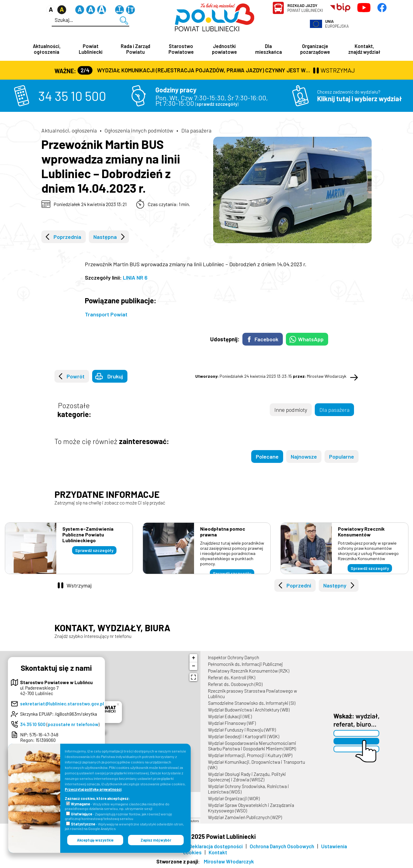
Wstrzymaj (79, 586)
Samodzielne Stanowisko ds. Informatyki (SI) (252, 704)
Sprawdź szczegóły (94, 551)
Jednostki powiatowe (224, 49)
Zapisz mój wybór (156, 840)
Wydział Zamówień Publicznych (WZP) (245, 818)
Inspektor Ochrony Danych (234, 658)
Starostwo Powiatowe (181, 49)
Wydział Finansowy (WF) (232, 724)
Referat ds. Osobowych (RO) (235, 685)
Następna (105, 237)
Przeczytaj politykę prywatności (93, 789)
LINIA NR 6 (135, 278)
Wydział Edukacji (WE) (230, 717)
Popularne (342, 457)
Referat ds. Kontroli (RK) (232, 678)
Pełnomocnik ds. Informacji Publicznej (245, 665)
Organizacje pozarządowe (315, 49)
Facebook (266, 340)
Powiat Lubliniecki (305, 8)
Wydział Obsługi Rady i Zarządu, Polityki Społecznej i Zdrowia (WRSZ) (247, 777)
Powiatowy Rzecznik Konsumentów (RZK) (249, 671)
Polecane (267, 457)
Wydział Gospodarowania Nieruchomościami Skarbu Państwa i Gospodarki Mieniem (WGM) (252, 746)
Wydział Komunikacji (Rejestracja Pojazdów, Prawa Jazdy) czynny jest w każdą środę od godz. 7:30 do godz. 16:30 (194, 71)
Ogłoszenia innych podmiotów (139, 131)
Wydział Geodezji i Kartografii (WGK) (244, 737)
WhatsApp (311, 340)
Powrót (76, 377)
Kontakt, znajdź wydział (364, 49)
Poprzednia (67, 237)
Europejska (337, 24)
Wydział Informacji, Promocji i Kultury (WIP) (250, 756)
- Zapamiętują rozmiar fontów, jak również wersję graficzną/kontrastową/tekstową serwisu (118, 816)
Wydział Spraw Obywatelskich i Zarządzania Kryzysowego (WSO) (251, 808)
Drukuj (115, 377)
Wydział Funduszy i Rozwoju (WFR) (242, 730)
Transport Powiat (106, 315)
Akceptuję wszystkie (95, 840)
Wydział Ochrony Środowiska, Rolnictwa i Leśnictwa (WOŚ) (248, 790)
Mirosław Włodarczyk (229, 862)
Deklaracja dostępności (216, 847)
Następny (335, 586)
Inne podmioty (291, 410)
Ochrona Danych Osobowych (282, 847)
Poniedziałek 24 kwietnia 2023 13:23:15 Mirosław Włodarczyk (271, 377)
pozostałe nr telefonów (73, 725)
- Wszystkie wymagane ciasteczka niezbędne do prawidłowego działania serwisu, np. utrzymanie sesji (117, 806)
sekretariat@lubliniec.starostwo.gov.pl (62, 704)
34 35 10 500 (72, 96)
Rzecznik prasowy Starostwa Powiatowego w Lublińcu (253, 694)
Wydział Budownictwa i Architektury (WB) (249, 710)
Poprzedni (299, 586)
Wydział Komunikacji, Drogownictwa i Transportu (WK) (257, 765)
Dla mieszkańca (269, 49)
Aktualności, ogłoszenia (47, 49)
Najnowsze (304, 457)
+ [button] (194, 659)
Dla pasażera (196, 131)
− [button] (194, 667)
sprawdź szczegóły (217, 105)
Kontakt (218, 853)
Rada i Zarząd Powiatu (135, 49)
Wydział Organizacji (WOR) (234, 799)
